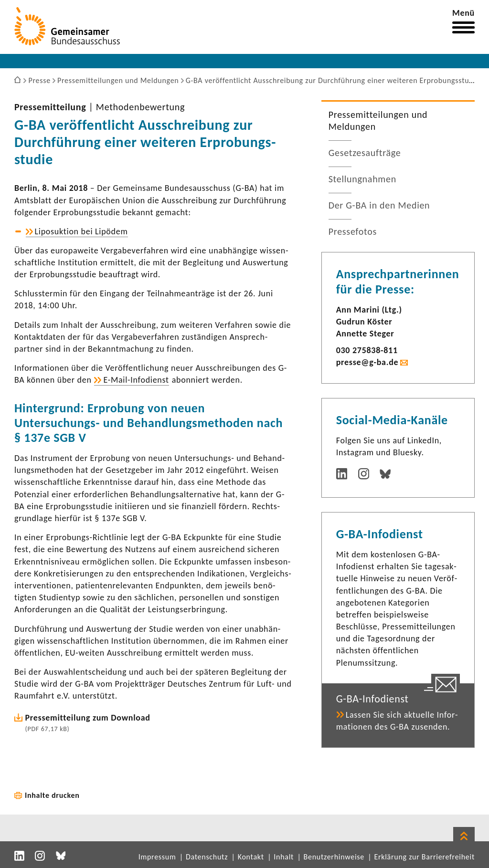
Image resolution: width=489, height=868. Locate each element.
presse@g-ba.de (367, 362)
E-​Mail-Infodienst (136, 380)
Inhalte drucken (52, 795)
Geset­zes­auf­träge (365, 153)
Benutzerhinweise (334, 857)
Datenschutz (207, 857)
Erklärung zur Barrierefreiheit (424, 857)
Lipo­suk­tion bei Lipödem (81, 231)
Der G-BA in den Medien (379, 205)
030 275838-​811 (367, 350)
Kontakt (251, 857)
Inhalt (284, 857)
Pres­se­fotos (353, 231)
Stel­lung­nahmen (362, 179)
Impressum (157, 857)
